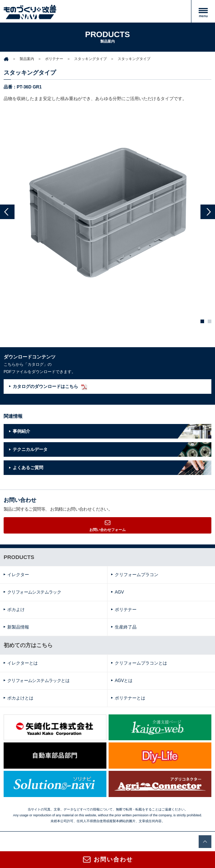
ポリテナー (54, 59)
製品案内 (27, 59)
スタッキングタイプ (90, 59)
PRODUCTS (19, 557)
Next (208, 212)
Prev (7, 212)
